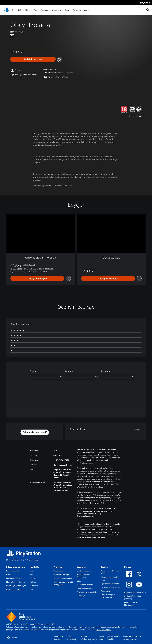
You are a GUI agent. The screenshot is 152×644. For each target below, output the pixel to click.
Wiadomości (57, 10)
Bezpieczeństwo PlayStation (84, 576)
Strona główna (12, 560)
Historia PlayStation (14, 589)
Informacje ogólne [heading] (16, 567)
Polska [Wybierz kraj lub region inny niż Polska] (13, 638)
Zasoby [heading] (104, 567)
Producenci (105, 591)
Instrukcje (81, 596)
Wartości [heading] (58, 567)
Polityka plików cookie (114, 638)
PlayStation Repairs (85, 585)
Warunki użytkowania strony (89, 638)
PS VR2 (33, 578)
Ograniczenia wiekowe (110, 584)
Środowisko (58, 571)
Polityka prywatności (72, 638)
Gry (13, 10)
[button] (35, 432)
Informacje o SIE (13, 571)
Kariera (9, 575)
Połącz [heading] (128, 567)
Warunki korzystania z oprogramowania (132, 638)
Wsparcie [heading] (82, 567)
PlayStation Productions (16, 582)
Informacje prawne (59, 638)
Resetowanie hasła (85, 588)
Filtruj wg (70, 371)
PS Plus (34, 10)
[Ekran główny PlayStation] (6, 10)
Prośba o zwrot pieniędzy (87, 592)
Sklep (67, 10)
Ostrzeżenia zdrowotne (87, 516)
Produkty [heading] (35, 567)
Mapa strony (102, 638)
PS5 (20, 10)
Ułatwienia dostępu (61, 575)
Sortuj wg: (106, 371)
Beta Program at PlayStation (131, 604)
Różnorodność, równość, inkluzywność (63, 583)
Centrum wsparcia (84, 571)
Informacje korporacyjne (16, 586)
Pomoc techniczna (80, 10)
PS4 (26, 10)
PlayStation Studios (14, 578)
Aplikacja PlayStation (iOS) (135, 592)
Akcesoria (45, 10)
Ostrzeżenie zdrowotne (110, 587)
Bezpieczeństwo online (63, 578)
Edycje (33, 371)
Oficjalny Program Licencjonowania (108, 596)
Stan (79, 581)
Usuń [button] (137, 429)
